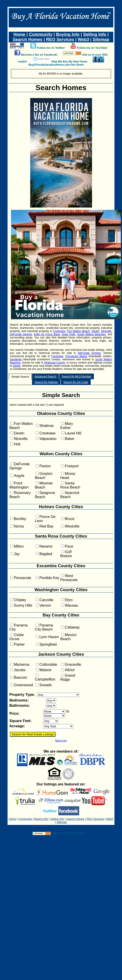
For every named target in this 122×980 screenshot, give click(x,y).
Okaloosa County (54, 363)
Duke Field (69, 334)
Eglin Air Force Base (47, 334)
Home (19, 34)
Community (41, 34)
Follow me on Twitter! (51, 48)
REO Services (60, 39)
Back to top (61, 741)
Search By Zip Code (76, 382)
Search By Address (46, 382)
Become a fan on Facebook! (39, 55)
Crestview (59, 331)
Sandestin (16, 359)
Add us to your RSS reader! (68, 833)
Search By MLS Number (77, 377)
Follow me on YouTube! (92, 48)
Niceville (106, 331)
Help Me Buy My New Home (69, 62)
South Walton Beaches (91, 334)
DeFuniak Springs (21, 334)
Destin (95, 331)
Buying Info (68, 34)
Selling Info (95, 34)
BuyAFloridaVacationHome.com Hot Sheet (56, 65)
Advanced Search (45, 377)
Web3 (83, 39)
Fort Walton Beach (78, 331)
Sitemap (101, 39)
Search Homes (28, 39)
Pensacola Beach (76, 356)
